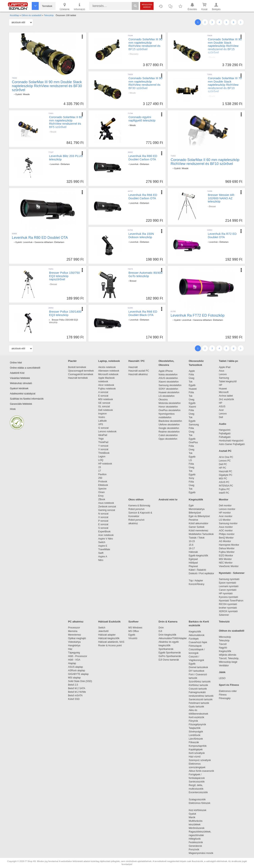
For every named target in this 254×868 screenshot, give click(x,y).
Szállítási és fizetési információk (27, 399)
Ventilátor (224, 666)
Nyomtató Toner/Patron (231, 601)
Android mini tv (168, 500)
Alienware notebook (109, 371)
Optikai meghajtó (77, 638)
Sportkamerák (166, 649)
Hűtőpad (193, 563)
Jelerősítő (103, 631)
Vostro (102, 417)
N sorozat (103, 514)
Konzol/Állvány (197, 584)
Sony (191, 478)
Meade (26, 94)
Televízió (224, 622)
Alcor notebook (106, 385)
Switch (102, 542)
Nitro (101, 560)
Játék (222, 672)
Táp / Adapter (196, 581)
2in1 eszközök (226, 399)
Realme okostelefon (169, 432)
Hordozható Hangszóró (231, 441)
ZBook (102, 499)
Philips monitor (227, 534)
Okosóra (163, 400)
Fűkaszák (194, 742)
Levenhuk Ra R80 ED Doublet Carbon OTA (143, 158)
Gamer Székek (197, 527)
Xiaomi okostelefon (169, 382)
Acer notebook (106, 535)
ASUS (222, 407)
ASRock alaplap (77, 671)
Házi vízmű (195, 757)
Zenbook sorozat (107, 507)
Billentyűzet (195, 513)
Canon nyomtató (228, 590)
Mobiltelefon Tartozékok (201, 534)
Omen (102, 492)
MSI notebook (106, 399)
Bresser (212, 207)
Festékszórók (196, 842)
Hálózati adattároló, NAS (111, 642)
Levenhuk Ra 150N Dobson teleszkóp (141, 235)
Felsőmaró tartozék (199, 703)
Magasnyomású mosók (201, 853)
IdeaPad (103, 435)
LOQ (101, 460)
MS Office (134, 631)
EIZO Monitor (226, 556)
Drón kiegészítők (167, 635)
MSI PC (223, 479)
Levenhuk (54, 164)
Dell (221, 417)
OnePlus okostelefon (170, 410)
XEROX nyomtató (228, 611)
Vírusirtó (133, 638)
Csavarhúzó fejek (200, 642)
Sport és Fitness (229, 685)
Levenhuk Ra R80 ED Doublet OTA (40, 238)
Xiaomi (192, 407)
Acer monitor (226, 516)
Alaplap (72, 663)
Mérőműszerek (197, 828)
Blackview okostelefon (170, 421)
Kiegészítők (196, 500)
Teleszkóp (224, 641)
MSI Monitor (225, 559)
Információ (79, 6)
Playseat (193, 566)
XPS (101, 424)
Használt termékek (78, 378)
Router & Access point (110, 645)
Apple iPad (225, 367)
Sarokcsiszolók (198, 782)
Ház (70, 649)
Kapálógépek (196, 750)
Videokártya (74, 642)
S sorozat (103, 528)
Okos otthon (136, 500)
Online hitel (16, 363)
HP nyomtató (226, 593)
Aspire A (103, 557)
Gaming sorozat (107, 510)
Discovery (134, 54)
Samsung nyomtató (229, 579)
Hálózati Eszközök (109, 622)
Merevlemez (75, 635)
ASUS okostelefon (168, 378)
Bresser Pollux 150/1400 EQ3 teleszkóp (65, 313)
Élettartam (65, 164)
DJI (160, 631)
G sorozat (103, 428)
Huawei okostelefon (169, 392)
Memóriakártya (197, 509)
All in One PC (226, 457)
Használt (133, 367)
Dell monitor (225, 506)
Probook (103, 482)
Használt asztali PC (139, 371)
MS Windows (135, 628)
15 (100, 467)
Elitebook (103, 485)
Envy (101, 496)
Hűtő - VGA (74, 660)
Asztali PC (225, 451)
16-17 (192, 548)
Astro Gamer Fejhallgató (232, 444)
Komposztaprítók (198, 746)
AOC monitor (226, 531)
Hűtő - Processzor (78, 656)
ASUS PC (224, 482)
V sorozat (103, 449)
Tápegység (74, 653)
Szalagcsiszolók (197, 800)
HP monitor (225, 513)
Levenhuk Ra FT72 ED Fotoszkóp (198, 315)
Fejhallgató (225, 434)
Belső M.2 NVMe (78, 692)
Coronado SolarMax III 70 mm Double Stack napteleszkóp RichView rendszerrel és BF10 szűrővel (225, 85)
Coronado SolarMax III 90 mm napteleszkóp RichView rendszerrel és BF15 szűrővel (145, 44)
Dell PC (223, 464)
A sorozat (103, 392)
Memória (73, 631)
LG (190, 460)
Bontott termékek (77, 367)
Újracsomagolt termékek (81, 371)
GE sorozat (105, 403)
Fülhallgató (225, 437)
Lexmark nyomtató (229, 586)
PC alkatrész (76, 622)
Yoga (101, 439)
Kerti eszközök (196, 717)
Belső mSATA (76, 696)
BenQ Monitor (226, 538)
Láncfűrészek (198, 739)
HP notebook (105, 464)
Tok (191, 382)
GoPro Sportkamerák (170, 656)
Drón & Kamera (168, 622)
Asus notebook (106, 503)
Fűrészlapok (197, 646)
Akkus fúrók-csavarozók (201, 771)
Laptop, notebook (109, 361)
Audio (223, 424)
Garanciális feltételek (21, 404)
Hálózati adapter (107, 635)
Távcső (223, 644)
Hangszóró (225, 430)
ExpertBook (104, 532)
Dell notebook (105, 410)
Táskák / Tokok (197, 538)
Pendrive (193, 520)
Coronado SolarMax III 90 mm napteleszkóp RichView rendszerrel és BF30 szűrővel (145, 83)
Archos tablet (226, 396)
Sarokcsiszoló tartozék (201, 699)
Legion (102, 457)
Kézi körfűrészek (200, 810)
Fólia (191, 375)
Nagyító (223, 648)
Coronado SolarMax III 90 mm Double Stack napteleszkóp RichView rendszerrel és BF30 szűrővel (47, 86)
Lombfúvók (195, 735)
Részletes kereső (147, 6)
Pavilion (102, 474)
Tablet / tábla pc (229, 361)
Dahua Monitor (227, 548)
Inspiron (102, 414)
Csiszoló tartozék (198, 689)
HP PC (222, 468)
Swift (101, 553)
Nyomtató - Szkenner (232, 573)
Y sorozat (103, 446)
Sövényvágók (198, 732)
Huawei (193, 389)
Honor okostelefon (168, 407)
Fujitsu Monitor (227, 552)
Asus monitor (226, 527)
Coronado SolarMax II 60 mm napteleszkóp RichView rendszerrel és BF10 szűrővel (205, 162)
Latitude (102, 421)
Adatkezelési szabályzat (23, 394)
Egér (191, 506)
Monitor (224, 500)
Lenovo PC (225, 461)
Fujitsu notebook (107, 389)
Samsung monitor (228, 523)
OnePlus (193, 442)
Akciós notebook (107, 367)
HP (221, 385)
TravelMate (105, 549)
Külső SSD (74, 699)
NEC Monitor (226, 563)
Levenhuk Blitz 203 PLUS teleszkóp (66, 158)
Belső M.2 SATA (77, 688)
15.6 (191, 545)
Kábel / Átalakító (198, 570)
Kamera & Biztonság (139, 506)
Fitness (223, 695)
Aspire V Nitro (106, 539)
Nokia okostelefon (168, 375)
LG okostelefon (167, 396)
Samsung (194, 425)
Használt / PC (137, 361)
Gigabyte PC (226, 475)
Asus (222, 371)
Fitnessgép (225, 698)
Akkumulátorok (199, 635)
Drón (161, 628)
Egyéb (192, 385)
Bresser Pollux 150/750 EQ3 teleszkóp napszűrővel (64, 276)
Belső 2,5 (73, 685)
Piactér (72, 361)
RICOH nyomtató (228, 604)
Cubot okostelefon (168, 435)
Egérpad (193, 559)
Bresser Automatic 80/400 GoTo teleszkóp (145, 274)
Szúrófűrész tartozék (200, 682)
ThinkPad (103, 442)
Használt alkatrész (138, 374)
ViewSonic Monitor (229, 566)
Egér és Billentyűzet (199, 516)
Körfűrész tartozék (198, 685)
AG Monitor (225, 541)
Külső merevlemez (199, 531)
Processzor (74, 628)
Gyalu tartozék (196, 707)
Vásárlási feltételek (20, 378)
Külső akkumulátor (199, 523)
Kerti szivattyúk (197, 753)
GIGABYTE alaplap (79, 674)
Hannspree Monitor (229, 545)
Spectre (102, 489)
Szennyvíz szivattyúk (200, 760)
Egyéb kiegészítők (198, 556)
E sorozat (103, 396)
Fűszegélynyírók (198, 724)
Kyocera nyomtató (229, 597)
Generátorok (195, 846)
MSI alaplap (74, 678)
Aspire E (103, 546)
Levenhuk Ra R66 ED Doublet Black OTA (143, 313)
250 (100, 478)
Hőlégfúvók (195, 839)
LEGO (222, 678)
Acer (221, 410)
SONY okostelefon (168, 389)
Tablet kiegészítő (228, 381)
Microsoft (224, 392)
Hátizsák (193, 552)
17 (100, 471)
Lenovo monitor (227, 509)
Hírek (13, 409)
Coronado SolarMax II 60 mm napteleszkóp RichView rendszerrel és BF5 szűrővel (66, 122)
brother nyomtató (228, 608)
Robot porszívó (136, 509)
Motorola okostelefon (170, 403)
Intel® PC (224, 493)
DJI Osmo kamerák (169, 660)
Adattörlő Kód (17, 373)
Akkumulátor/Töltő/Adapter (173, 638)
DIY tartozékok (196, 671)
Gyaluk (197, 814)
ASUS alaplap (76, 667)
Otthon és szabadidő (232, 631)
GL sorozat (104, 407)
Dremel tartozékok (200, 667)
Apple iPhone (166, 371)
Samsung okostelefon (170, 385)
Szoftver (133, 622)
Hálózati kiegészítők (109, 638)
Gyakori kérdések (19, 388)
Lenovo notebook (107, 432)
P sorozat (103, 521)
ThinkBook (104, 453)
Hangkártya (74, 645)
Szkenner (224, 615)
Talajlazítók (195, 728)
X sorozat (103, 517)
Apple (192, 371)
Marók (195, 817)
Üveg (191, 378)
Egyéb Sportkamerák (170, 653)
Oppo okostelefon (168, 439)
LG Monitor (225, 520)
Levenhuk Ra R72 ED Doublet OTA (222, 235)
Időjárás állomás (228, 655)
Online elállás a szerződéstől (25, 368)
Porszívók (194, 850)
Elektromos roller (228, 691)
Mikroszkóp (225, 637)
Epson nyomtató (228, 583)
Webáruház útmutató (21, 383)
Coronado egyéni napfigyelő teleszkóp (142, 119)
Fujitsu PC (224, 489)
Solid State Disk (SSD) (80, 681)
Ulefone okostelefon (169, 425)
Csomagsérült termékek (81, 374)
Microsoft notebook (108, 374)
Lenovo (223, 374)
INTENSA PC (226, 486)
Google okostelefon (169, 428)
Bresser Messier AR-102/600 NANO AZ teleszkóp (221, 198)
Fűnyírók (193, 721)
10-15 (192, 541)
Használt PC (226, 471)
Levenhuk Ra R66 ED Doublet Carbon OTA (143, 197)
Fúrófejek (196, 639)
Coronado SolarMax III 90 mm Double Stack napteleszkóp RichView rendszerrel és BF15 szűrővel (225, 46)
